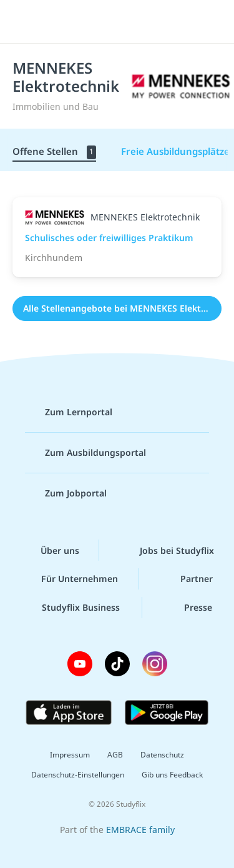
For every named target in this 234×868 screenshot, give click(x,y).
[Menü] (26, 22)
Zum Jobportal (66, 493)
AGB (115, 755)
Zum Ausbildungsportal (85, 453)
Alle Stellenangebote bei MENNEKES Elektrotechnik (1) (122, 308)
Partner (187, 579)
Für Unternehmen (70, 579)
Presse (188, 608)
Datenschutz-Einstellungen (78, 775)
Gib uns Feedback (172, 775)
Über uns (50, 550)
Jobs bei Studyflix (167, 550)
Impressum (70, 755)
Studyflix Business (71, 608)
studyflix (128, 22)
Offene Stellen (54, 152)
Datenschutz (162, 755)
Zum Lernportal (69, 412)
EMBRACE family (140, 830)
